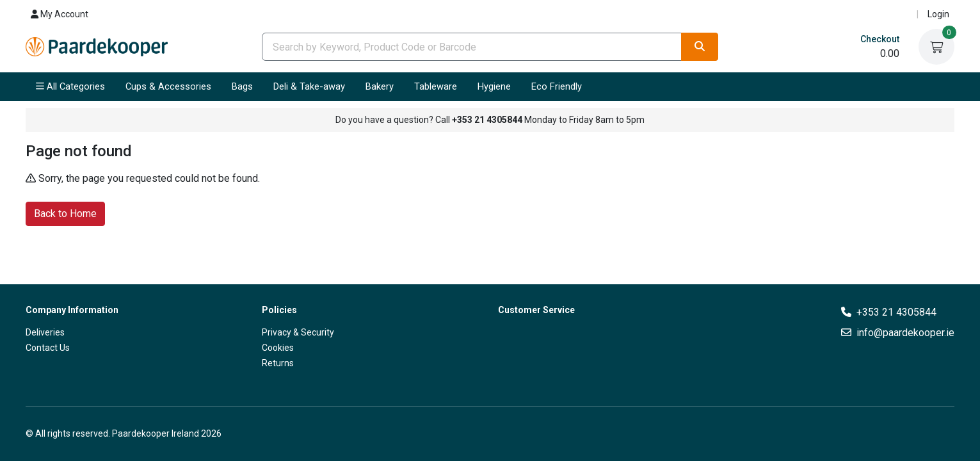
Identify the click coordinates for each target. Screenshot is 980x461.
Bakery (380, 86)
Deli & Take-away (309, 86)
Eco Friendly (557, 86)
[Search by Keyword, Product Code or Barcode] (472, 47)
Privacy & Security (298, 332)
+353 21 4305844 (896, 312)
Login (938, 14)
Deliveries (45, 332)
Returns (278, 363)
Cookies (278, 348)
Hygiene (494, 86)
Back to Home (65, 213)
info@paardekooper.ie (905, 333)
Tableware (436, 86)
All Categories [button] (70, 86)
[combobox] (472, 47)
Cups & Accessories (168, 86)
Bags (242, 86)
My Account (60, 14)
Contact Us (48, 348)
